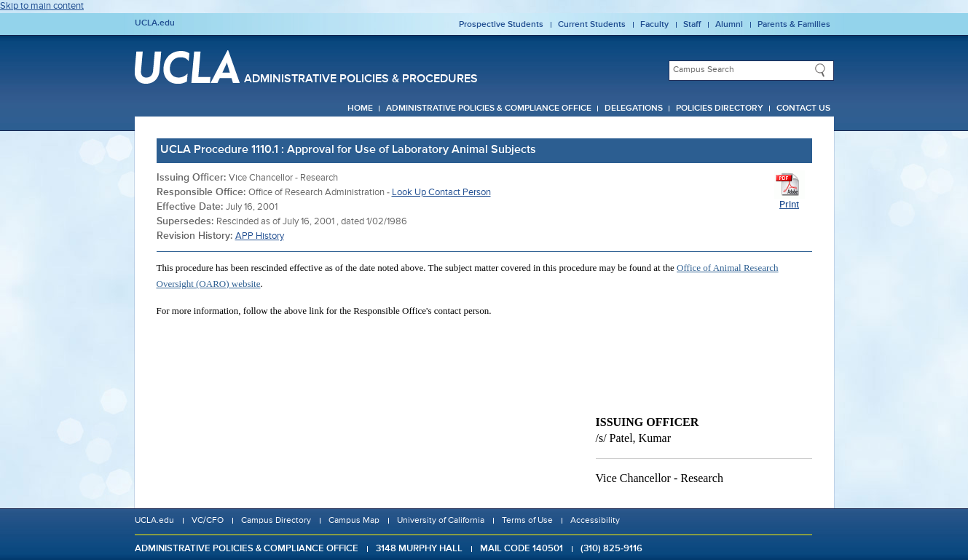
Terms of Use (527, 521)
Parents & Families (794, 25)
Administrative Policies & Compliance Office (489, 109)
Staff (692, 25)
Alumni (729, 25)
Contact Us (803, 109)
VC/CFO (208, 521)
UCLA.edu (155, 23)
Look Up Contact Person (441, 193)
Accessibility (595, 521)
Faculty (654, 25)
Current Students (592, 25)
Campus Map (354, 521)
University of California (441, 521)
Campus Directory (276, 521)
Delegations (634, 109)
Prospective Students (501, 25)
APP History (260, 236)
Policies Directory (720, 109)
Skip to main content (42, 6)
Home (360, 109)
